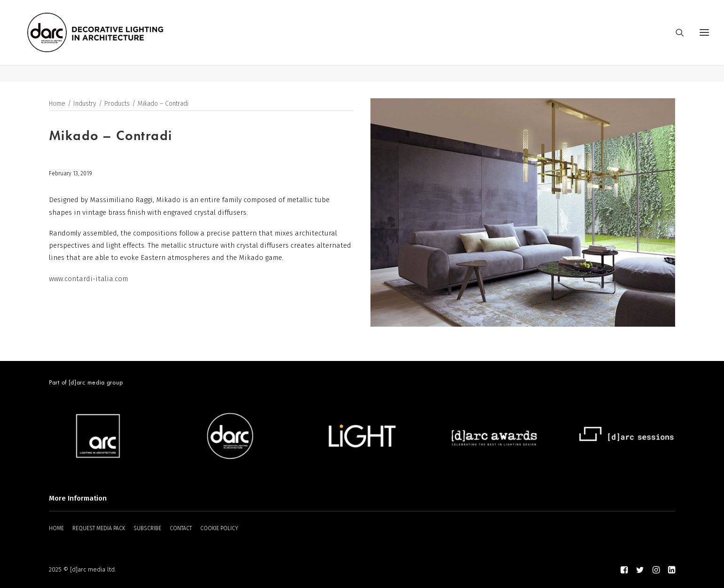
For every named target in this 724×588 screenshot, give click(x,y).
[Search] (676, 41)
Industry (85, 104)
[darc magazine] (112, 41)
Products (117, 104)
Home (57, 104)
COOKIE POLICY (219, 528)
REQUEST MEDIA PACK (99, 528)
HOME (56, 528)
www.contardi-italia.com (88, 279)
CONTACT (181, 528)
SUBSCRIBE (147, 528)
